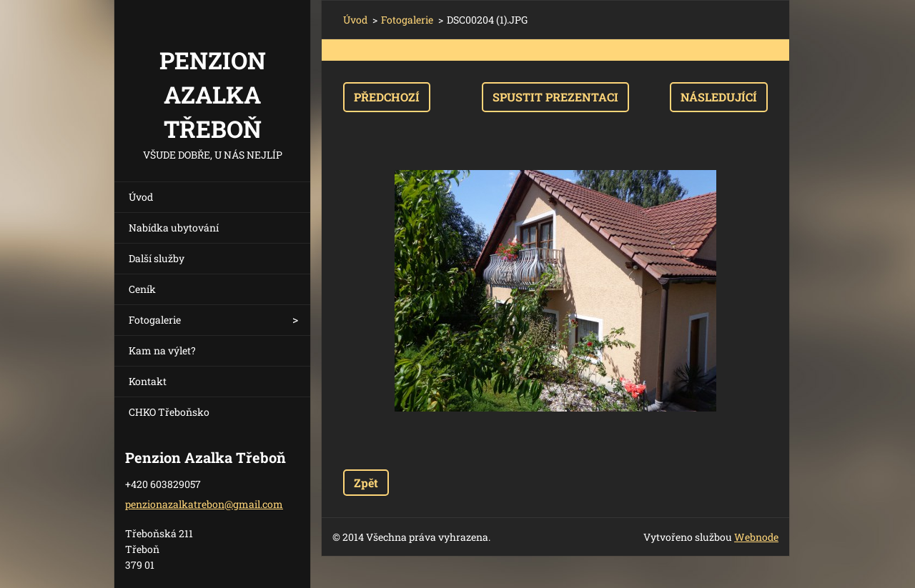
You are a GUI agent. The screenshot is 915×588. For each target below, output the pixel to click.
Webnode (756, 537)
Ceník (142, 289)
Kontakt (148, 381)
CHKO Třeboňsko (169, 412)
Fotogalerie (155, 320)
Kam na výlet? (162, 350)
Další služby (157, 258)
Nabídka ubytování (174, 228)
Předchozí (387, 97)
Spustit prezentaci (555, 97)
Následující (719, 97)
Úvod (141, 197)
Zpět (366, 483)
